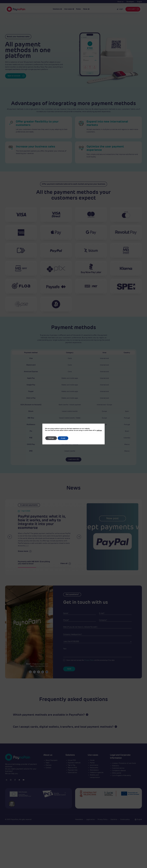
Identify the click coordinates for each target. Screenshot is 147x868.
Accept (63, 438)
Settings (51, 438)
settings (99, 430)
